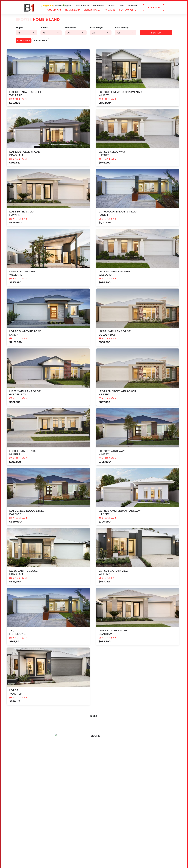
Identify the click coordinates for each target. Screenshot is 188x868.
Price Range (96, 27)
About (121, 6)
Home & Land (73, 10)
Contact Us (132, 6)
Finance (111, 6)
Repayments (41, 41)
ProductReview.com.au (55, 6)
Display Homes (92, 10)
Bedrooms (71, 27)
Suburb (44, 27)
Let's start (153, 8)
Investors (109, 10)
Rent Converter (128, 10)
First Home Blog (82, 6)
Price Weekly (122, 27)
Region (19, 27)
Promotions (99, 6)
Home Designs (54, 10)
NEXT (94, 716)
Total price (24, 41)
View (48, 78)
